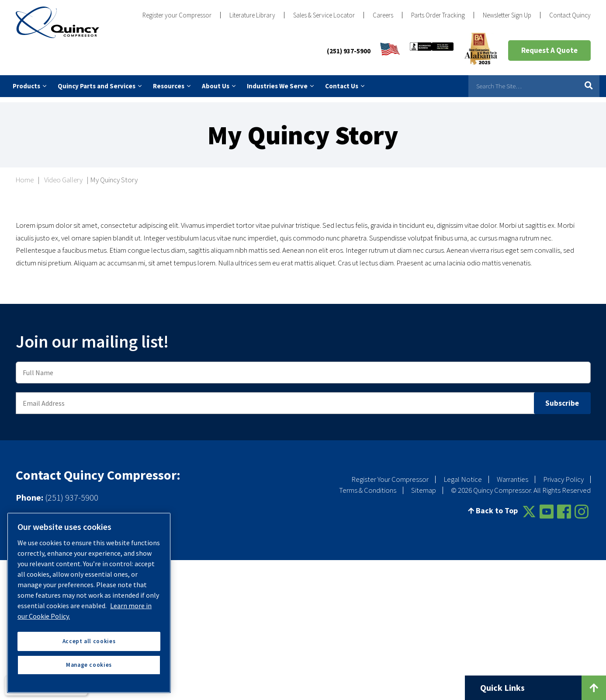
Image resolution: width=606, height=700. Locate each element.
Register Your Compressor (390, 474)
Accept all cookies (89, 641)
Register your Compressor (177, 15)
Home (25, 174)
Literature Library (252, 15)
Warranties (513, 474)
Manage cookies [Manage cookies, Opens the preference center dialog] (89, 665)
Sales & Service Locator (324, 15)
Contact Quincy (570, 15)
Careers (383, 15)
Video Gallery (63, 174)
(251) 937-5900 (349, 51)
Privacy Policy (563, 474)
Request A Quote (549, 50)
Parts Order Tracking (438, 15)
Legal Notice (463, 474)
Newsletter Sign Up (507, 15)
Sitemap (424, 485)
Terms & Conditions (368, 485)
